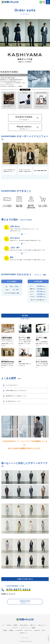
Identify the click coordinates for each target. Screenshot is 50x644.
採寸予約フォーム (24, 633)
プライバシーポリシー (25, 638)
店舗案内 (34, 628)
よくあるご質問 (19, 630)
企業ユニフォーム (42, 625)
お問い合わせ (37, 630)
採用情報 (11, 630)
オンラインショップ (25, 628)
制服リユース (33, 625)
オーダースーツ (15, 628)
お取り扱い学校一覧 (24, 625)
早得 (43, 630)
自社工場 (9, 625)
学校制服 (15, 625)
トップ (3, 625)
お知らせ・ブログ (28, 630)
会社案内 (5, 630)
